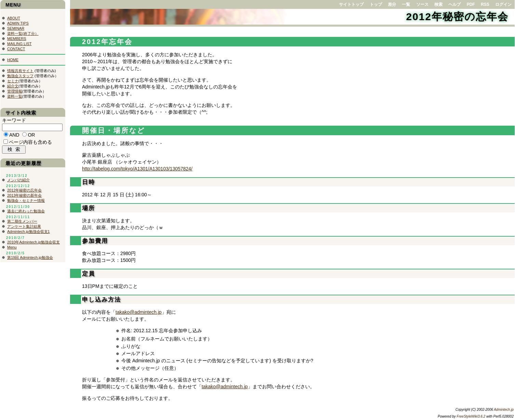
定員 (89, 274)
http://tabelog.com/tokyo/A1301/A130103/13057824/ (137, 169)
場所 (89, 208)
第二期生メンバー (22, 223)
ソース (422, 4)
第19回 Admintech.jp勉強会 (30, 259)
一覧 (406, 4)
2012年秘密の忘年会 (457, 17)
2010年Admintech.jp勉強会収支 (33, 244)
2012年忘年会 (107, 42)
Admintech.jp (504, 410)
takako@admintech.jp (139, 312)
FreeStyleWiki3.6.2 (471, 416)
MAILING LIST (19, 44)
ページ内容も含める (30, 143)
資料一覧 (15, 96)
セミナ (13, 81)
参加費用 (95, 241)
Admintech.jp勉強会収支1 (29, 233)
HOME (13, 60)
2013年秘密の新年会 (24, 197)
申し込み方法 (101, 300)
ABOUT (14, 18)
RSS (485, 4)
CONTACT (16, 49)
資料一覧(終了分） (23, 33)
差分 (392, 4)
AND (14, 136)
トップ (376, 4)
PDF (471, 4)
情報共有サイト (20, 71)
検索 (438, 4)
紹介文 (13, 86)
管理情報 (15, 91)
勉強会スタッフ (20, 76)
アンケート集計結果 (24, 228)
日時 (89, 182)
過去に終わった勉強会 (26, 213)
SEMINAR (16, 28)
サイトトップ (351, 4)
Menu (12, 249)
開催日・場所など (113, 130)
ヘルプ (455, 4)
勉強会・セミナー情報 (26, 202)
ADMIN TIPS (18, 23)
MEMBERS (17, 39)
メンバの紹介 (18, 182)
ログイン (503, 4)
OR (31, 136)
